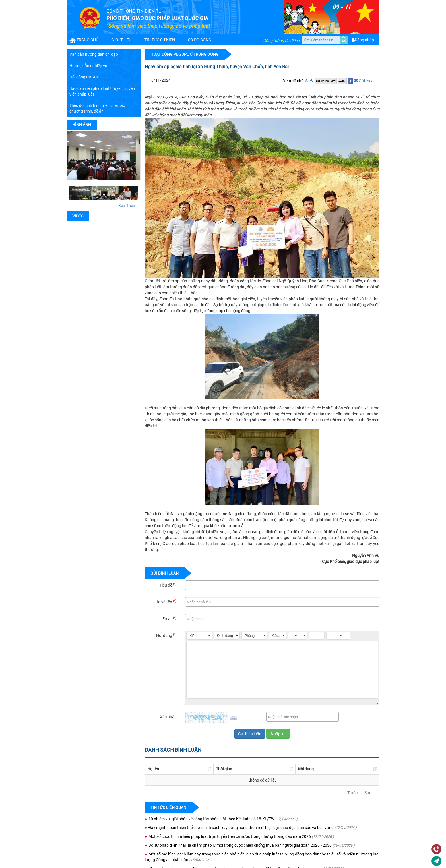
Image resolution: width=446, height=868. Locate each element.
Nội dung (166, 635)
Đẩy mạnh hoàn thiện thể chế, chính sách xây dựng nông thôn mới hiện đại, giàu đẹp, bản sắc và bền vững (241, 828)
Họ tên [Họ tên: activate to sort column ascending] (153, 769)
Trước (352, 793)
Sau (368, 793)
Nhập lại (278, 734)
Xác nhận (168, 717)
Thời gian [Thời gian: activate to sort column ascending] (204, 769)
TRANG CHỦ (87, 40)
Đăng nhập (363, 40)
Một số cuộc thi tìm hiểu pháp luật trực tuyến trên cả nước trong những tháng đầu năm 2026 (230, 836)
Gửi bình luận (250, 734)
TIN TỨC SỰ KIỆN (160, 40)
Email (170, 618)
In (342, 81)
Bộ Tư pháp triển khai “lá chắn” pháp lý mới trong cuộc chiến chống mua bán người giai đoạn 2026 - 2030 (240, 845)
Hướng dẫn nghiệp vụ (88, 66)
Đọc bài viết (326, 81)
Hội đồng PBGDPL (85, 77)
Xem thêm (127, 206)
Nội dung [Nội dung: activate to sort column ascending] (241, 769)
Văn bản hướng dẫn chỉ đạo (94, 54)
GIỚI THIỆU (121, 40)
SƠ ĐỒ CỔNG (200, 40)
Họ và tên (166, 602)
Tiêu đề (168, 585)
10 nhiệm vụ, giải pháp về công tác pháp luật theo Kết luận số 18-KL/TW (211, 819)
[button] (199, 636)
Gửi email (365, 81)
